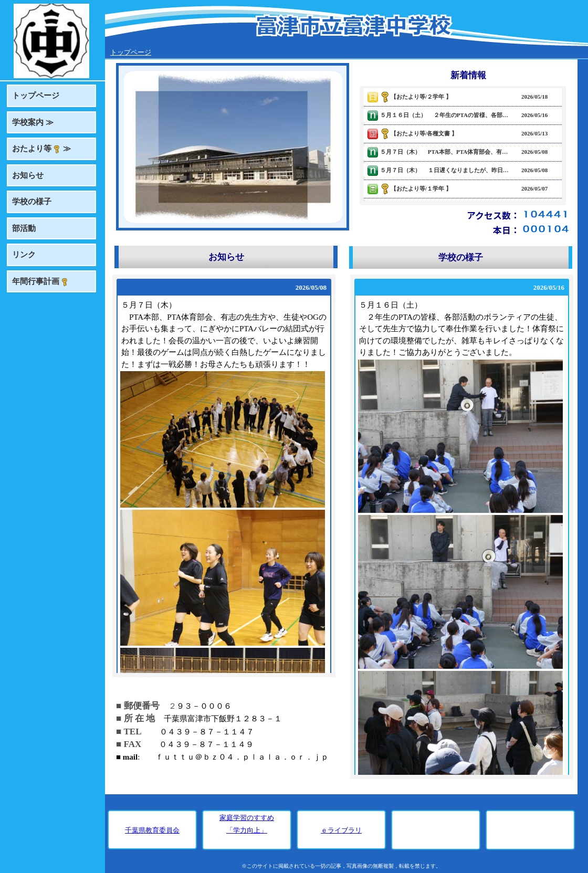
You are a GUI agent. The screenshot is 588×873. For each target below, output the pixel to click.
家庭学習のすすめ (247, 818)
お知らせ (28, 175)
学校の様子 (32, 202)
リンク (24, 255)
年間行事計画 (40, 282)
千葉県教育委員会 (152, 830)
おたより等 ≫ (41, 149)
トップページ (36, 96)
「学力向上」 (247, 830)
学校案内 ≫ (33, 122)
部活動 (24, 228)
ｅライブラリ (341, 830)
